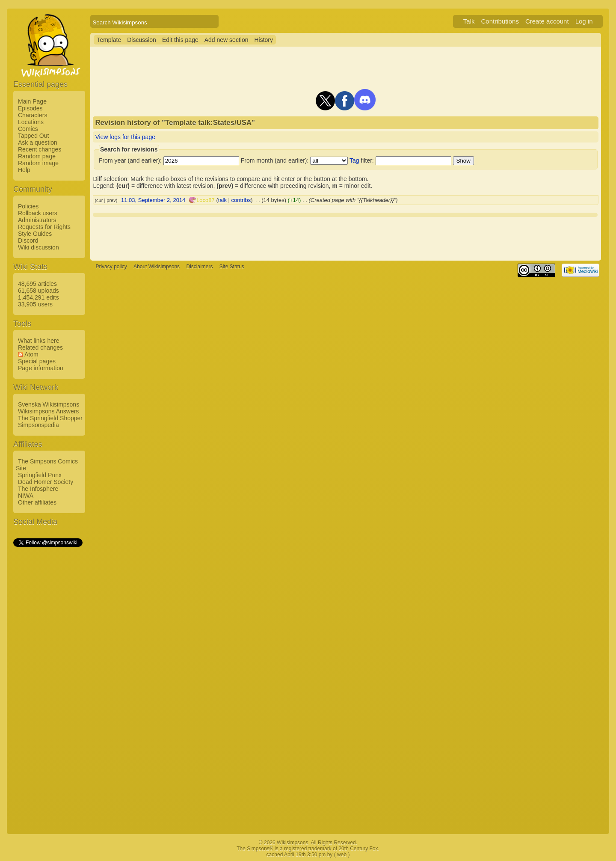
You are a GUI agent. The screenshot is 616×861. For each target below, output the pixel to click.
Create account (547, 21)
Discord (28, 240)
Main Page (32, 101)
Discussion (142, 40)
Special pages (37, 361)
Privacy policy (111, 267)
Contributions (500, 21)
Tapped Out (33, 136)
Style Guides (35, 234)
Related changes (40, 347)
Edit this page (180, 40)
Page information (41, 368)
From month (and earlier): (275, 160)
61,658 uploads (38, 291)
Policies (28, 206)
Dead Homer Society (46, 482)
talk (222, 200)
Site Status (232, 267)
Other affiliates (37, 502)
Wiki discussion (38, 247)
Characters (33, 115)
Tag (354, 160)
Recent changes (40, 149)
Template (109, 40)
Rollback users (38, 213)
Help (24, 170)
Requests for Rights (44, 227)
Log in (584, 21)
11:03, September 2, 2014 (153, 200)
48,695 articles (37, 284)
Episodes (30, 108)
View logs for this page (125, 137)
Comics (28, 129)
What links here (38, 341)
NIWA (26, 496)
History (264, 40)
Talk (469, 21)
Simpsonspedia (38, 425)
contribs (241, 200)
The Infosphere (38, 489)
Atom (31, 354)
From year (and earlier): (130, 160)
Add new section (227, 40)
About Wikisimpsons (157, 267)
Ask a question (38, 143)
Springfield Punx (40, 475)
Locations (31, 122)
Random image (38, 163)
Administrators (37, 220)
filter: (362, 160)
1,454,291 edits (38, 297)
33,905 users (35, 304)
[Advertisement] (47, 677)
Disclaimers (199, 267)
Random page (37, 156)
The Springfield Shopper (50, 418)
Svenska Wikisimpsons (49, 404)
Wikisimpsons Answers (48, 411)
